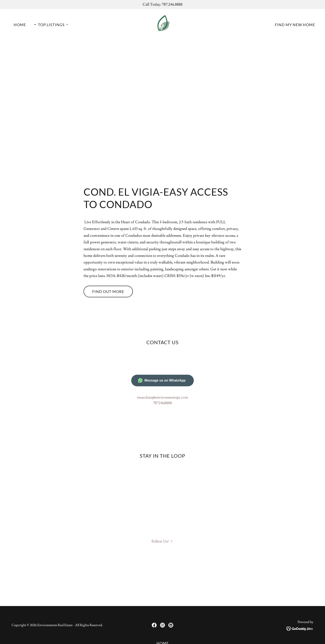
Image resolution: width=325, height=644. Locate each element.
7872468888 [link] (162, 403)
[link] (162, 24)
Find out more (108, 292)
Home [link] (20, 25)
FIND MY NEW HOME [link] (295, 25)
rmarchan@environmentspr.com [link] (162, 397)
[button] (52, 25)
